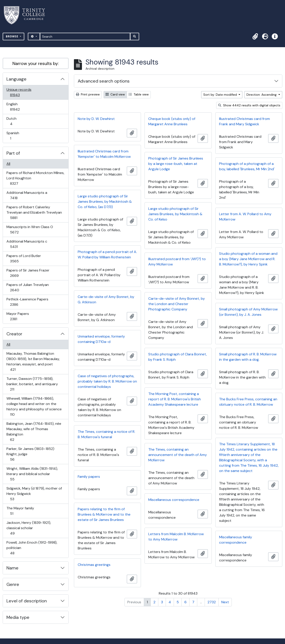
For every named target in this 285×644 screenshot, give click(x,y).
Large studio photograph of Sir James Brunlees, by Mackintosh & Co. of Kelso (175, 214)
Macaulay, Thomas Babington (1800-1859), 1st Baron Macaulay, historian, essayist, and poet (33, 361)
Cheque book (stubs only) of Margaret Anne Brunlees (172, 121)
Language (16, 79)
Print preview (88, 94)
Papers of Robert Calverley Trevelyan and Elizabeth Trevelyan (34, 212)
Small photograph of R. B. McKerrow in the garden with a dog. (248, 357)
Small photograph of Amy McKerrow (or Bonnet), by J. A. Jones (248, 312)
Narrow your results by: (36, 63)
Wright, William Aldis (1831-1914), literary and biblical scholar (32, 474)
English (18, 107)
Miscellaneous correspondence (174, 500)
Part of (13, 153)
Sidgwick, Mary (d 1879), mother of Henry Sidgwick (34, 494)
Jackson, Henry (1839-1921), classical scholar (29, 528)
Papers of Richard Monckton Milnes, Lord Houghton (35, 178)
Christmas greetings (94, 565)
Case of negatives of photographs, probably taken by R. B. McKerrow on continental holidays (107, 381)
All (8, 164)
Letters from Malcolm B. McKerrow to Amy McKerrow (176, 537)
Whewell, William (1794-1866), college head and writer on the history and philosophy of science (34, 406)
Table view (139, 94)
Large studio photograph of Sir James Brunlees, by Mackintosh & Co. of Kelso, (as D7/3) (105, 202)
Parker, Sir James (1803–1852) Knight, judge (30, 454)
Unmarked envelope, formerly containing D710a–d (101, 339)
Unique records (19, 92)
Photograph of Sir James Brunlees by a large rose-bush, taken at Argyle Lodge (176, 164)
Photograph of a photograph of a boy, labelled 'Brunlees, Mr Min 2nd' (247, 166)
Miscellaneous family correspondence (236, 540)
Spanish (14, 136)
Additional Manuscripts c (27, 244)
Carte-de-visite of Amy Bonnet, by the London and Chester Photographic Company (177, 304)
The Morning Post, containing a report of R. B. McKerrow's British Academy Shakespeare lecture (175, 399)
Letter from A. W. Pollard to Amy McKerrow (245, 217)
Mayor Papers (18, 316)
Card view (115, 94)
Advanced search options (104, 81)
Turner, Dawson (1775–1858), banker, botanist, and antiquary (32, 384)
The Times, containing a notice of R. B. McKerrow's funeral (106, 434)
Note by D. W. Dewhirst (96, 119)
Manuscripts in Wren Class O (30, 230)
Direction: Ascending (262, 95)
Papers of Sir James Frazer (28, 273)
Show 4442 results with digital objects (249, 105)
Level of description (27, 601)
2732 (212, 602)
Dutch (14, 121)
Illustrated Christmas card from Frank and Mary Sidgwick (244, 121)
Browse (12, 36)
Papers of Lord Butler (24, 258)
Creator (14, 334)
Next (225, 602)
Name (12, 568)
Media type (18, 617)
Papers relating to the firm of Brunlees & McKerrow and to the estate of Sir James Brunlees (104, 514)
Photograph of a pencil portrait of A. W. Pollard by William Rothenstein (107, 254)
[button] (255, 36)
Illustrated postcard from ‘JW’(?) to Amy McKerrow (177, 262)
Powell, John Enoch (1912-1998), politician (32, 548)
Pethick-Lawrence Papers (27, 302)
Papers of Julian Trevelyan (27, 287)
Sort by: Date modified (221, 95)
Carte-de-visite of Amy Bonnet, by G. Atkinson (106, 299)
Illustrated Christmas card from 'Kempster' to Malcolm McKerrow (104, 154)
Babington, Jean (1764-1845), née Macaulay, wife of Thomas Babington (34, 432)
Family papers (89, 477)
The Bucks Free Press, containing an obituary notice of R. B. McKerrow (248, 402)
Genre (13, 584)
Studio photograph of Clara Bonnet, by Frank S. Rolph (178, 357)
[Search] (85, 36)
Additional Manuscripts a (27, 195)
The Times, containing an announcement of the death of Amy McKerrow (178, 455)
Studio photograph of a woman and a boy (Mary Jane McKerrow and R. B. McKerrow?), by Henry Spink (248, 259)
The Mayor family (20, 511)
